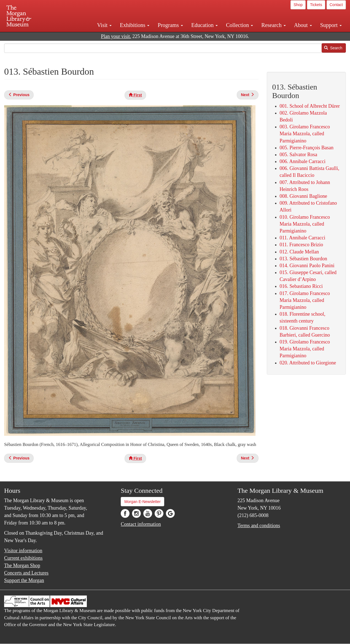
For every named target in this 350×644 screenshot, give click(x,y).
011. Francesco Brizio (301, 245)
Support (331, 25)
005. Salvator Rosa (299, 155)
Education (204, 25)
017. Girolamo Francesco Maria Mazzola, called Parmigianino (305, 300)
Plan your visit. (116, 36)
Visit (104, 25)
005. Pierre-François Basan (307, 148)
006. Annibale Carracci (303, 161)
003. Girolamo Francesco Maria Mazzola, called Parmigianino (305, 134)
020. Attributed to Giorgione (308, 363)
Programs (170, 25)
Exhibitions (135, 25)
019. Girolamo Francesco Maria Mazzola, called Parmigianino (305, 349)
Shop (298, 5)
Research (273, 25)
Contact (336, 5)
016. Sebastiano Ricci (301, 286)
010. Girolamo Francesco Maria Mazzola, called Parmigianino (305, 224)
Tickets (316, 5)
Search (333, 48)
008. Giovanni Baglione (303, 196)
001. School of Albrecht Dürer (310, 106)
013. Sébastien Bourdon (304, 259)
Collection (239, 25)
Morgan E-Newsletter (142, 502)
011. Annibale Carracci (303, 238)
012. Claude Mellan (299, 252)
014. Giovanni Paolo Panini (307, 266)
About (303, 25)
